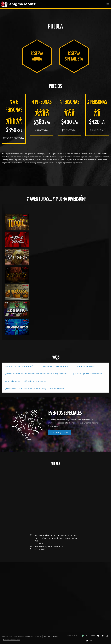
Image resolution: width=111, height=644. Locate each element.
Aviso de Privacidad (51, 636)
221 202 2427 (73, 635)
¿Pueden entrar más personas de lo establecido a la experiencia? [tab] (31, 373)
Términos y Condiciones (12, 640)
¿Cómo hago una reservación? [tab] (75, 373)
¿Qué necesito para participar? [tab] (50, 366)
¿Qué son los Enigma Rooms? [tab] (18, 366)
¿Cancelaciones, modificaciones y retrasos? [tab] (23, 381)
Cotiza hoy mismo (60, 424)
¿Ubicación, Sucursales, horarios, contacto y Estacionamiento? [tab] (71, 381)
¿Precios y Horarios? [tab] (77, 366)
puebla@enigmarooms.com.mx (49, 538)
